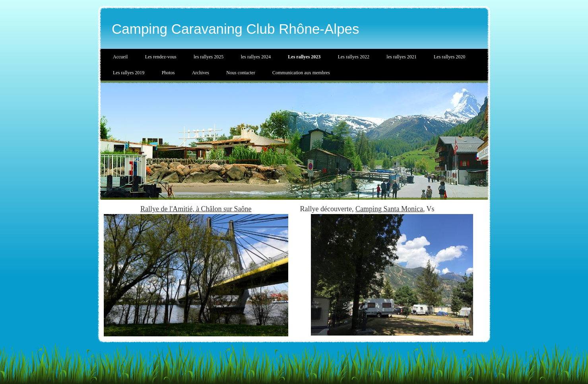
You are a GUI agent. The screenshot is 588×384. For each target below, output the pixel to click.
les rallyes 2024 (256, 57)
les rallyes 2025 (209, 57)
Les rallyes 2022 (354, 57)
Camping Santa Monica (389, 209)
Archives (201, 73)
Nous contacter (241, 73)
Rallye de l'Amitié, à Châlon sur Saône (196, 209)
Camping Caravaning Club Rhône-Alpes (236, 29)
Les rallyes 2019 (129, 73)
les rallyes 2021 (401, 57)
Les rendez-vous (161, 57)
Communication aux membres (301, 73)
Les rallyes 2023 (304, 57)
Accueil (120, 57)
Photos (168, 73)
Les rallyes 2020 (449, 57)
